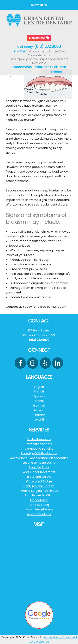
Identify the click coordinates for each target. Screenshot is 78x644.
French (57, 72)
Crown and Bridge (39, 481)
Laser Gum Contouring (39, 463)
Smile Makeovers (39, 439)
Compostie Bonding (39, 449)
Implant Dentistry (39, 514)
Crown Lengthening (39, 509)
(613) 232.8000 (48, 47)
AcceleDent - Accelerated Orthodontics (39, 458)
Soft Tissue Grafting (39, 495)
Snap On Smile (39, 467)
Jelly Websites (39, 642)
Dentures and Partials (39, 486)
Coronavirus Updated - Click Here (39, 67)
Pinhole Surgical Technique (39, 491)
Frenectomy (39, 500)
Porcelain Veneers (39, 444)
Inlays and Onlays (39, 477)
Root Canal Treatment (39, 472)
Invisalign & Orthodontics (39, 453)
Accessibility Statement (61, 637)
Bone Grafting (39, 505)
